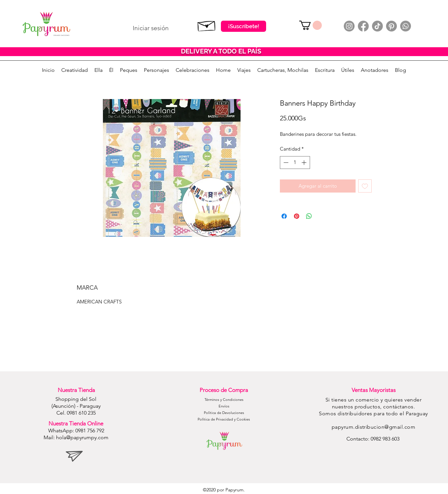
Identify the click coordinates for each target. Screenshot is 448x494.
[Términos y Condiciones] (224, 400)
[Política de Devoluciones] (224, 413)
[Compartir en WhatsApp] (309, 216)
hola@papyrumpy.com (82, 437)
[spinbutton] (295, 163)
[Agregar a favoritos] (365, 186)
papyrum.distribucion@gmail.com (373, 427)
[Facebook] (363, 26)
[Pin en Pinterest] (297, 216)
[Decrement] (285, 163)
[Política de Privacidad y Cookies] (224, 420)
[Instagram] (349, 26)
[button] (311, 25)
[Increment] (305, 163)
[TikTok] (377, 26)
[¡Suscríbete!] (243, 26)
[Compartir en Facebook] (284, 216)
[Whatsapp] (406, 26)
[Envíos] (224, 406)
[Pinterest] (391, 26)
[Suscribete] (207, 25)
